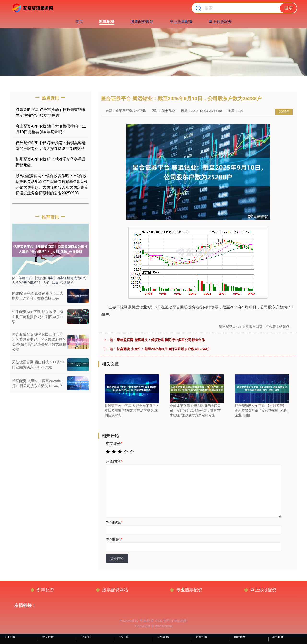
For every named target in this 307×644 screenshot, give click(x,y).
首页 (79, 22)
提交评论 (117, 559)
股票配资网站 (142, 22)
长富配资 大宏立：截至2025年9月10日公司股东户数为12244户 (163, 349)
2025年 (284, 112)
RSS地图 (162, 621)
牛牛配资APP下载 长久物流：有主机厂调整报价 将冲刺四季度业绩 (38, 317)
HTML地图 (179, 621)
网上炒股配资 (220, 22)
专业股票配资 (181, 22)
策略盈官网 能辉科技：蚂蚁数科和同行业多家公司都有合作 (161, 340)
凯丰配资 (107, 22)
